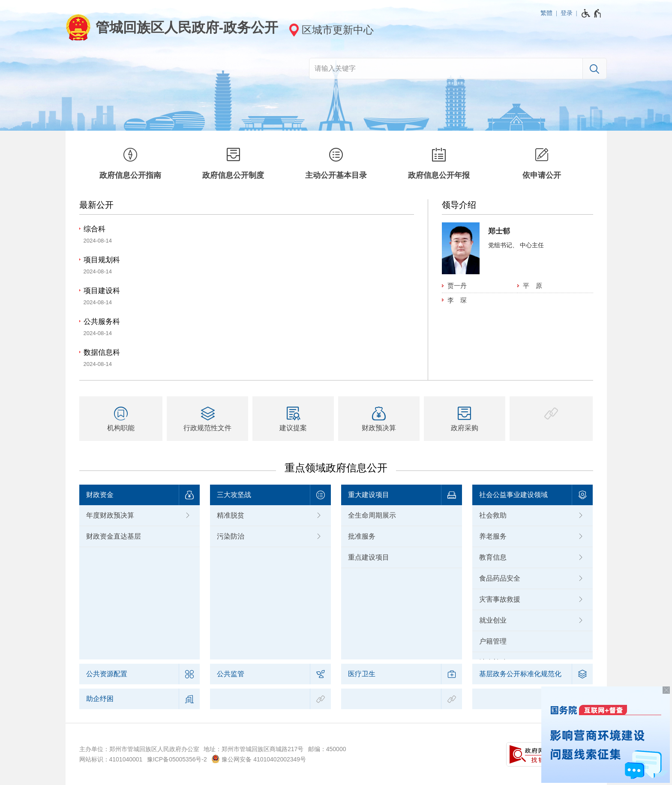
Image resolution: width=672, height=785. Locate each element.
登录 (567, 13)
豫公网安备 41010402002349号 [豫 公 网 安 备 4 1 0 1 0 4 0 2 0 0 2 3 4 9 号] (259, 759)
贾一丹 (457, 286)
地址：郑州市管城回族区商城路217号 (253, 749)
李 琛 (457, 300)
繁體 (546, 13)
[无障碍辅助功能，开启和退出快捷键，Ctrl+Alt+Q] (592, 13)
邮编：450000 (327, 749)
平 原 (532, 286)
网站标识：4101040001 (111, 759)
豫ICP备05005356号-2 (177, 759)
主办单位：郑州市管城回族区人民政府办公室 (139, 749)
